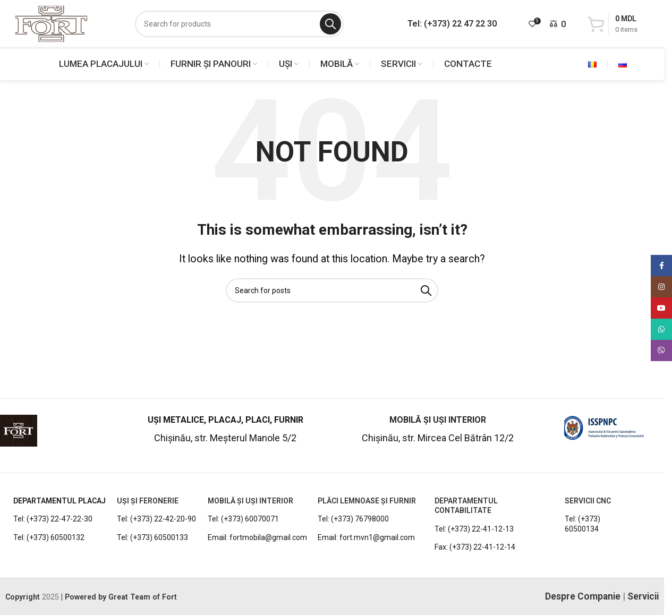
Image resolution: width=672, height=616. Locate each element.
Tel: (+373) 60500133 (152, 537)
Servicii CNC (588, 501)
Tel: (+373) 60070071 (243, 519)
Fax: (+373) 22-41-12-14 (475, 547)
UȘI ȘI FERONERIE (148, 501)
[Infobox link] (59, 435)
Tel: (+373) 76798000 (353, 519)
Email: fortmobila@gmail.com (257, 537)
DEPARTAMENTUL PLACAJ (59, 501)
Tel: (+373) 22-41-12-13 (474, 529)
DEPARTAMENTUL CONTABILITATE (466, 506)
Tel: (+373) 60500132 (49, 537)
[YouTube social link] (661, 308)
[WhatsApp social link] (661, 329)
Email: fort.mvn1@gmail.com (366, 537)
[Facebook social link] (661, 266)
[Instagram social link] (661, 287)
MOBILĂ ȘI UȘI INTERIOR (250, 501)
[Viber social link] (661, 350)
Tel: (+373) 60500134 (582, 524)
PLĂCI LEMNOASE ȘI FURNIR (367, 501)
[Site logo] (51, 23)
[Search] (239, 24)
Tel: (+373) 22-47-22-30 (53, 519)
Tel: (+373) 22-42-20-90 (156, 519)
